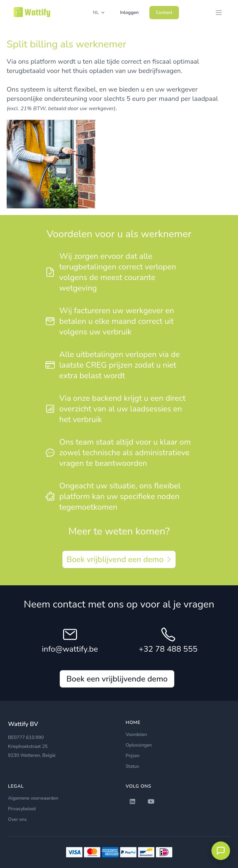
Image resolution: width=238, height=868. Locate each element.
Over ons (17, 819)
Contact (164, 12)
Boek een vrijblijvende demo (117, 679)
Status (132, 766)
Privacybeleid (22, 809)
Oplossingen (139, 745)
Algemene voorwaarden (33, 798)
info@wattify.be (70, 649)
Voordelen (136, 734)
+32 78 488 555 (168, 649)
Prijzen (133, 756)
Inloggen (129, 12)
